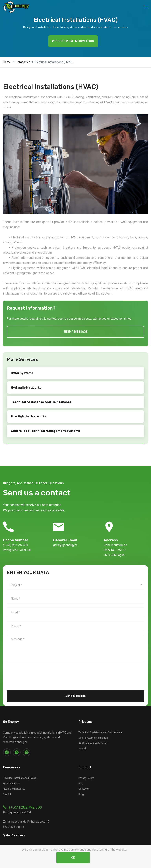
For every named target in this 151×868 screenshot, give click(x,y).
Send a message (75, 332)
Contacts (84, 789)
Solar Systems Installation (93, 737)
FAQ (81, 783)
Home (7, 62)
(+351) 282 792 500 (26, 807)
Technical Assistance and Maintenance (100, 732)
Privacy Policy (86, 778)
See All (82, 748)
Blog (81, 794)
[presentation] (37, 673)
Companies (23, 62)
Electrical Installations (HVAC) (20, 778)
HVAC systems (11, 783)
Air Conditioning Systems (93, 743)
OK (73, 858)
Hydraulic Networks (14, 789)
